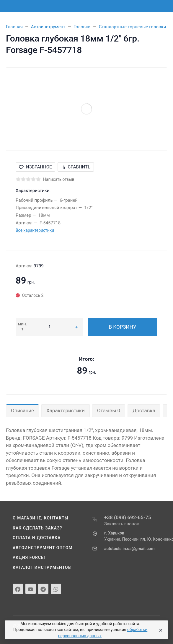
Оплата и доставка (37, 538)
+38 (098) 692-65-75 (128, 517)
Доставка (144, 410)
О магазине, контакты (41, 518)
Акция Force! (29, 557)
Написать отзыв (59, 179)
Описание (22, 410)
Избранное (35, 167)
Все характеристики (35, 230)
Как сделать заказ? (37, 528)
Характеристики (66, 410)
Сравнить (76, 167)
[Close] (159, 630)
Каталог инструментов (42, 567)
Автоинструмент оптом (43, 548)
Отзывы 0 (109, 410)
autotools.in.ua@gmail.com (129, 549)
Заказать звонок (122, 524)
